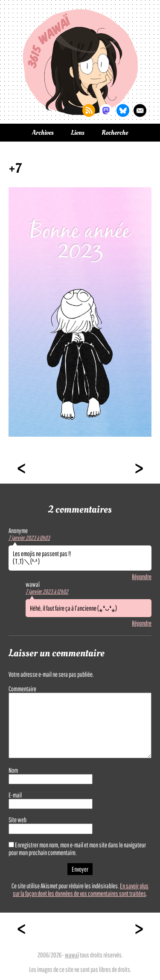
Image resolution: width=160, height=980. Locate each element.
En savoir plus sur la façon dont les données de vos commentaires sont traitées (81, 890)
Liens (78, 133)
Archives (43, 133)
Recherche (115, 133)
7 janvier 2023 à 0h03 (29, 538)
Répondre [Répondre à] (142, 577)
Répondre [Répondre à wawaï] (142, 623)
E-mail (15, 795)
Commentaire (22, 689)
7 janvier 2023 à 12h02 (47, 591)
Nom (13, 770)
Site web (17, 820)
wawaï (72, 955)
